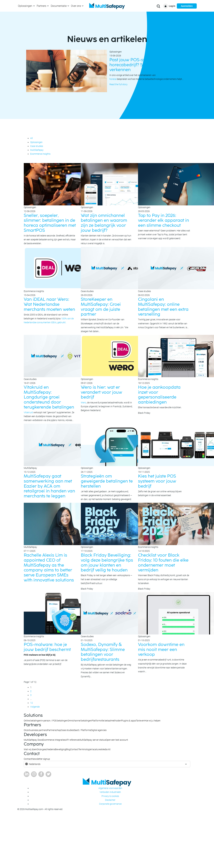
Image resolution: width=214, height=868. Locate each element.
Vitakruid (28, 412)
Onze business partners (35, 730)
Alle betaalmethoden (111, 721)
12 (32, 703)
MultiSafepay (37, 150)
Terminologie (85, 749)
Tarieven (140, 721)
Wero (83, 403)
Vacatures (96, 749)
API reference (72, 740)
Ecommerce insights (40, 154)
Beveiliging (60, 749)
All (31, 138)
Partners (41, 6)
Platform (96, 721)
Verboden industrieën (110, 792)
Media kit (106, 749)
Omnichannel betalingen (80, 721)
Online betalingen (32, 721)
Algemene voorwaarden (110, 788)
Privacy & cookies (110, 796)
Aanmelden (187, 6)
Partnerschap (54, 730)
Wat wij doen (30, 749)
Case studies (37, 146)
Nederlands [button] (35, 764)
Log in (172, 6)
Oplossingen (25, 6)
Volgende (35, 707)
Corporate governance (110, 804)
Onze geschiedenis (46, 749)
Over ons (76, 6)
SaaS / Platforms (82, 730)
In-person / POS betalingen (54, 721)
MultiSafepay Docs (33, 740)
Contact (74, 749)
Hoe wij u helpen (152, 721)
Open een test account (117, 740)
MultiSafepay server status (92, 740)
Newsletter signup (41, 759)
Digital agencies (99, 730)
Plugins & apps (128, 721)
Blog (68, 749)
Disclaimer (110, 800)
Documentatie (59, 6)
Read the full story (118, 84)
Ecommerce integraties (54, 740)
